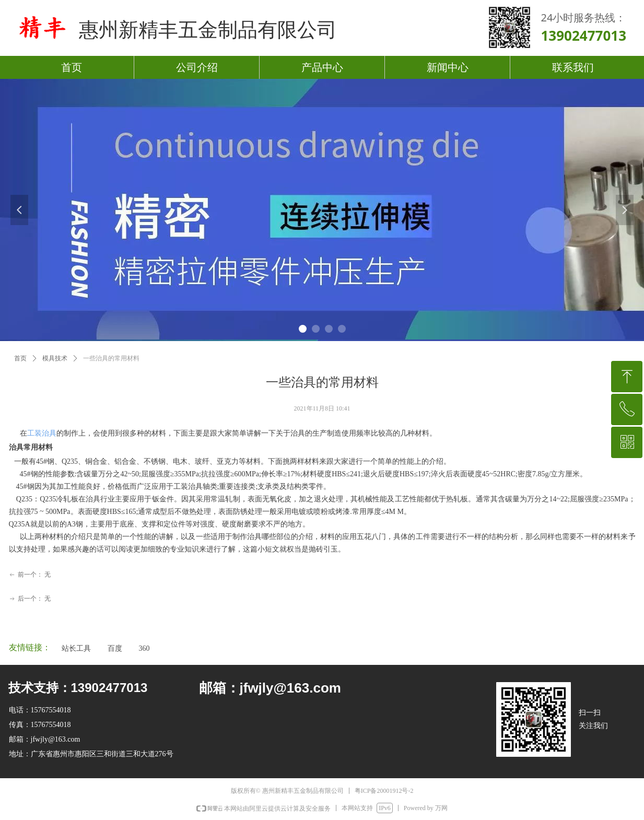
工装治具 (42, 433)
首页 (20, 358)
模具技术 (55, 358)
